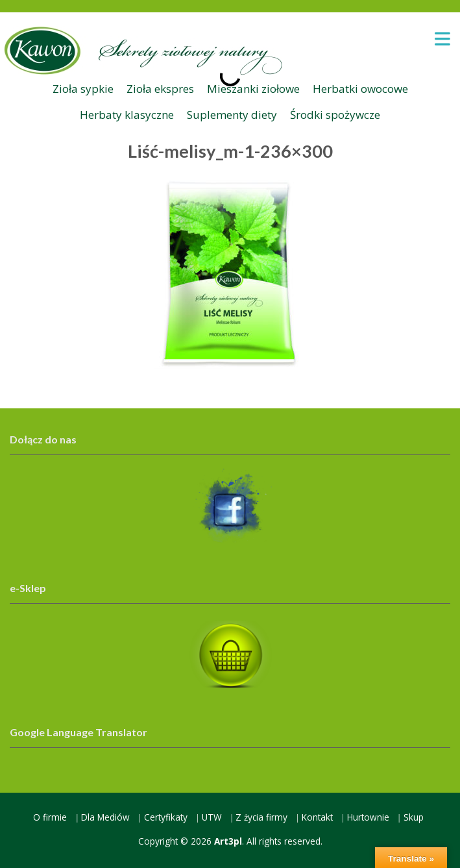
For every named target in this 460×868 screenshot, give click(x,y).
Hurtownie (368, 817)
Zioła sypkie (83, 89)
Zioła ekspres (160, 89)
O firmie (50, 817)
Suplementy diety (232, 115)
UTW (212, 817)
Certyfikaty (166, 817)
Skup (414, 817)
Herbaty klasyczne (127, 115)
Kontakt (317, 817)
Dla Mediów (105, 817)
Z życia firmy (261, 817)
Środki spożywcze (335, 115)
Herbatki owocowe (360, 89)
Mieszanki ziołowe (253, 89)
